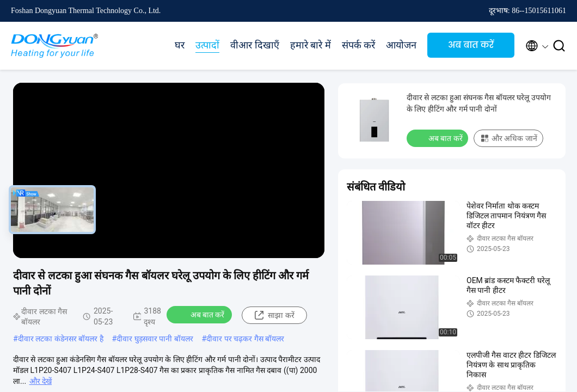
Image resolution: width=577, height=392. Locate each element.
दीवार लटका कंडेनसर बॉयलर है (61, 339)
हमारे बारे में (311, 45)
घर (180, 45)
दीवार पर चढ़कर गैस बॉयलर (245, 339)
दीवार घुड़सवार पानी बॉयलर (155, 339)
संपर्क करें (359, 45)
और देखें (41, 381)
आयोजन (401, 45)
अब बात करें (471, 45)
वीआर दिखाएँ (255, 45)
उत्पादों (207, 45)
